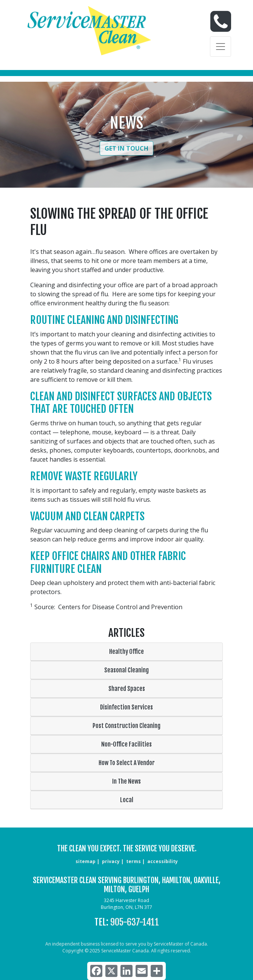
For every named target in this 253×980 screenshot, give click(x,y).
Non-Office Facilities (126, 744)
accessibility (163, 861)
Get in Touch (126, 148)
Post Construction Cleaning (126, 726)
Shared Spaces (127, 689)
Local (127, 800)
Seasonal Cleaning (126, 670)
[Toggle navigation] (221, 47)
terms (133, 861)
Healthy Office (126, 652)
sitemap (86, 861)
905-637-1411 (135, 922)
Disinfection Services (126, 707)
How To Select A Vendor (127, 763)
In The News (126, 781)
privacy (111, 861)
